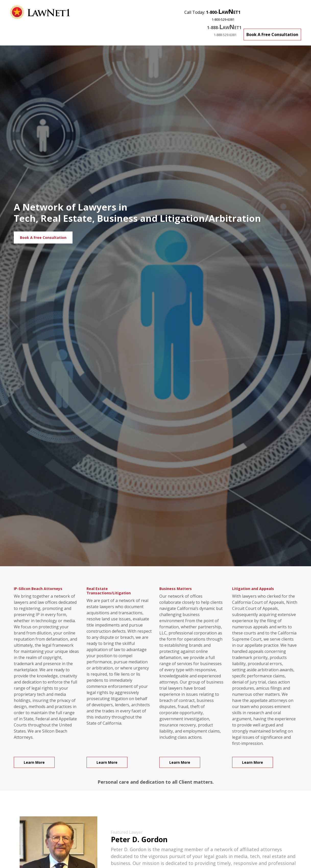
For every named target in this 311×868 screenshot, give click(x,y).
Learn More (34, 762)
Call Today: (212, 14)
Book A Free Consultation (272, 34)
